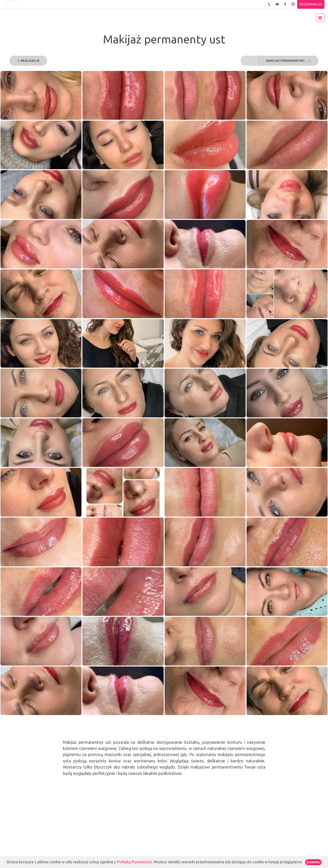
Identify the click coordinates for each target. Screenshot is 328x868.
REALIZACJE (28, 61)
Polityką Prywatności (135, 862)
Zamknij (313, 862)
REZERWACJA (311, 4)
